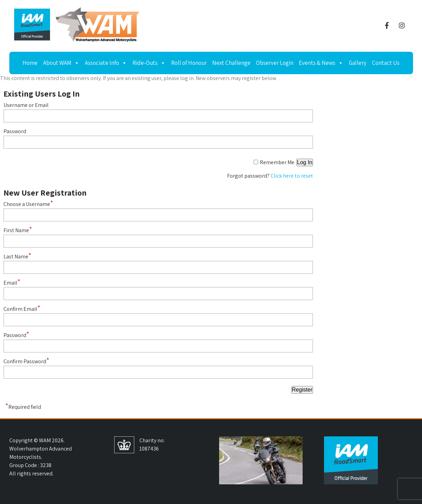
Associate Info (106, 63)
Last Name (17, 256)
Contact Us (386, 63)
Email (12, 283)
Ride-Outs (149, 63)
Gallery (358, 63)
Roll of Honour (189, 63)
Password (15, 131)
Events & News (321, 63)
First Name (18, 230)
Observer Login (275, 63)
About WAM (61, 63)
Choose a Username (28, 204)
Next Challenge (231, 63)
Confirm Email (22, 309)
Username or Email (26, 105)
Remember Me (277, 162)
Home (30, 63)
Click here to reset (292, 176)
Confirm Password (26, 361)
